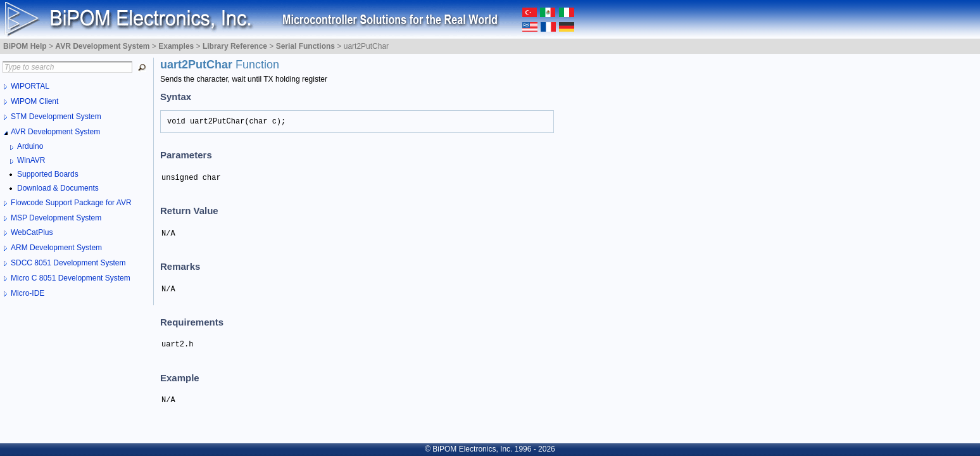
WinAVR (31, 160)
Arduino (30, 146)
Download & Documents (58, 188)
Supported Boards (48, 174)
